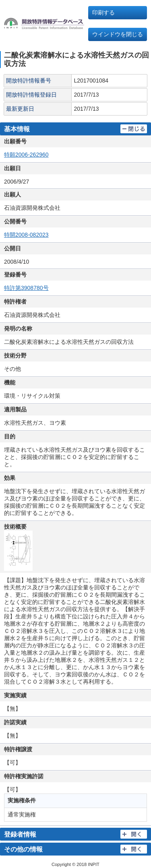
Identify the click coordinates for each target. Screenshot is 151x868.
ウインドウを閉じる (118, 34)
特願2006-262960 (26, 155)
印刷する (103, 12)
